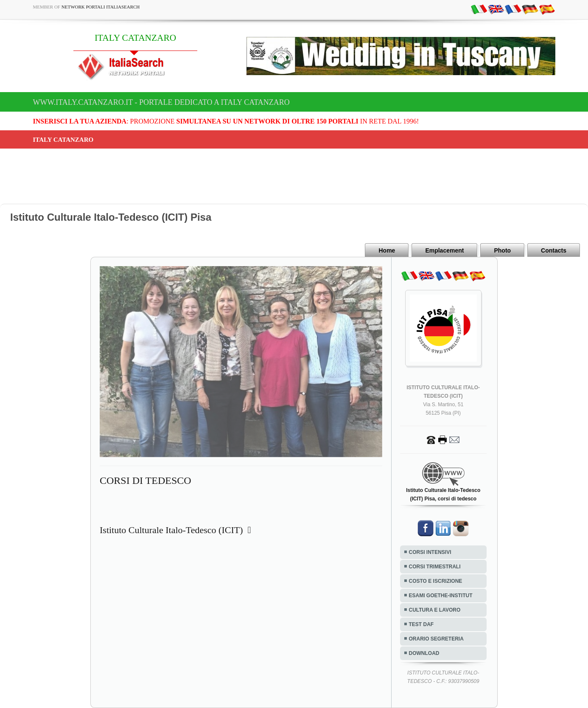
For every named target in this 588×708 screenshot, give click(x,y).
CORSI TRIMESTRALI (435, 567)
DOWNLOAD (424, 653)
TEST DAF (421, 624)
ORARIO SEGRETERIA (436, 639)
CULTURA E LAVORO (435, 610)
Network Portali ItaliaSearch (101, 7)
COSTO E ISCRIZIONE (436, 581)
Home (387, 250)
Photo (502, 250)
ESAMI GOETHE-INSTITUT (441, 596)
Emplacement (444, 250)
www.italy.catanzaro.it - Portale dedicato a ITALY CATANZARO (161, 102)
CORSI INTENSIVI (430, 552)
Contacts (554, 250)
